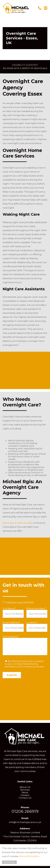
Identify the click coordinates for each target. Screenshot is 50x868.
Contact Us (25, 798)
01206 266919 (25, 811)
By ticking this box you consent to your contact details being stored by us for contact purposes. (24, 664)
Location (32, 622)
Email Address (11, 622)
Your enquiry (11, 636)
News (25, 792)
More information (29, 856)
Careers (25, 795)
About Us (25, 787)
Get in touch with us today (18, 523)
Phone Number (36, 608)
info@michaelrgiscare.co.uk (25, 822)
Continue (9, 862)
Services (25, 790)
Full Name (9, 608)
